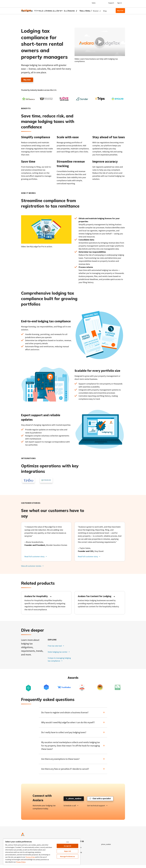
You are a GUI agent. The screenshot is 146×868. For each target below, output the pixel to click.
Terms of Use (30, 857)
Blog (81, 11)
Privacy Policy (21, 862)
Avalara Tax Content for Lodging (95, 597)
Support (111, 3)
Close (68, 842)
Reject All (68, 851)
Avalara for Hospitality (37, 597)
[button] (39, 11)
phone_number (107, 846)
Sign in (120, 3)
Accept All (67, 846)
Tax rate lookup (85, 20)
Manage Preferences (67, 856)
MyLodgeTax (27, 20)
